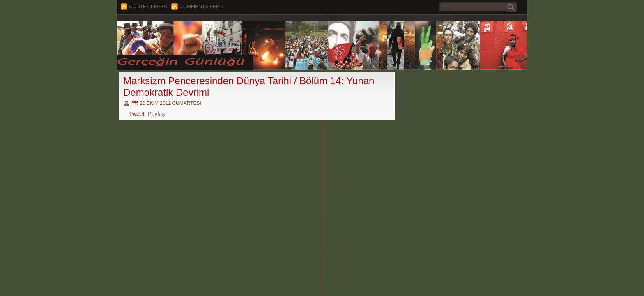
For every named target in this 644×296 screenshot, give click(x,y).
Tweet (137, 114)
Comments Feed (201, 7)
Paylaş (156, 114)
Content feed (148, 7)
